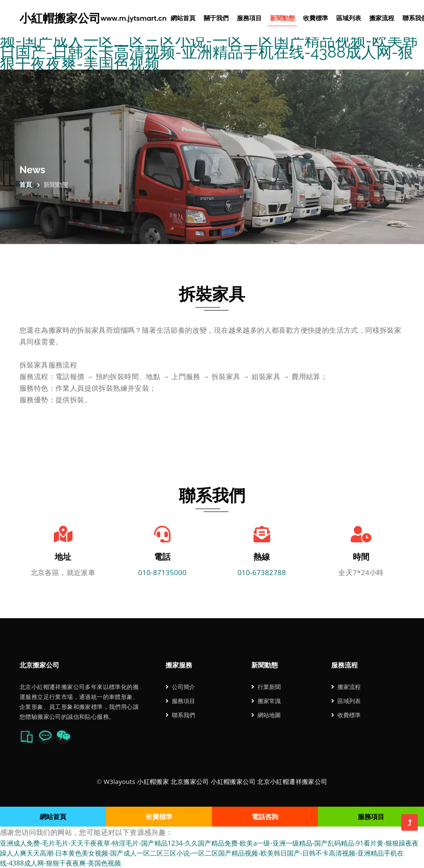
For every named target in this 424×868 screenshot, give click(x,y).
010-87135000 (162, 572)
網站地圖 (266, 715)
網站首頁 (183, 18)
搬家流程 (382, 18)
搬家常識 (266, 701)
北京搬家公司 (190, 781)
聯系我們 (180, 715)
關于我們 (216, 18)
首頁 (26, 184)
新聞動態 (282, 18)
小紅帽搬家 (153, 781)
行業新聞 (266, 687)
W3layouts (119, 781)
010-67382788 (261, 572)
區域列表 (349, 18)
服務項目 (249, 18)
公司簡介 (180, 687)
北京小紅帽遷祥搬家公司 (292, 781)
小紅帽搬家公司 (93, 19)
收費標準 (316, 18)
